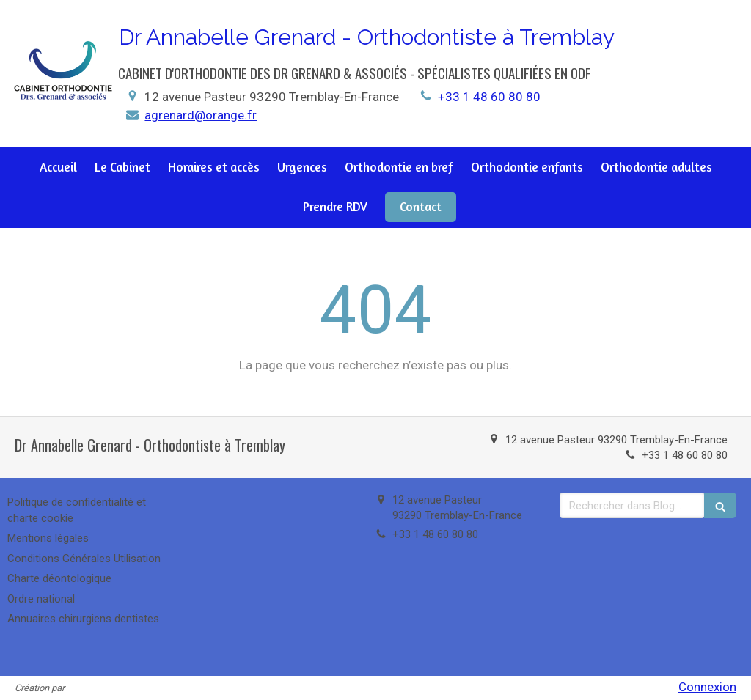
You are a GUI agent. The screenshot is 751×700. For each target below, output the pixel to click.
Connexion (707, 687)
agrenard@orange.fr (201, 115)
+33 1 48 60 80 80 (489, 97)
